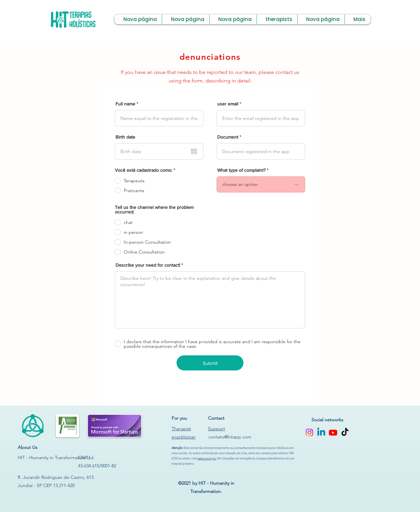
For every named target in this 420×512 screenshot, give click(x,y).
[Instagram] (309, 433)
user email (228, 104)
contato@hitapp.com (230, 437)
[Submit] (210, 363)
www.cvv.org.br (207, 458)
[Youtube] (333, 433)
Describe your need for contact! (148, 265)
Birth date (125, 137)
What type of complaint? (241, 170)
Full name (125, 104)
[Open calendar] (194, 151)
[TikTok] (345, 433)
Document (228, 137)
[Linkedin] (321, 433)
